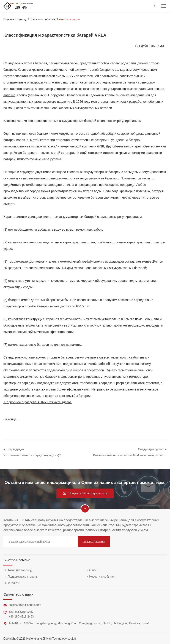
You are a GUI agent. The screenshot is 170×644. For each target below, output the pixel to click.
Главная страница (15, 19)
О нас (91, 570)
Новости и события (42, 19)
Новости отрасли (68, 19)
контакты (11, 583)
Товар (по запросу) (18, 570)
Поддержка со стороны (21, 577)
